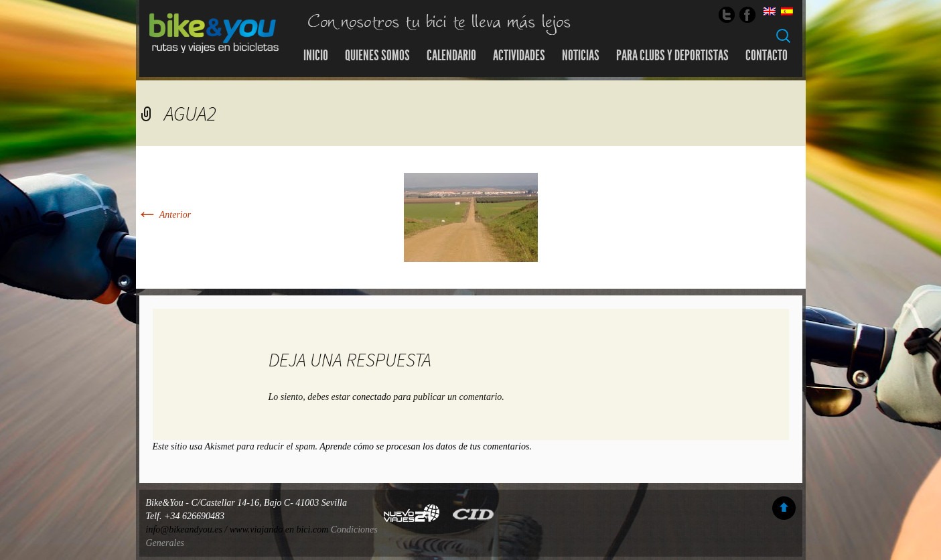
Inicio (316, 56)
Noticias (581, 56)
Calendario (451, 56)
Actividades (519, 56)
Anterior (164, 215)
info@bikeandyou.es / (188, 530)
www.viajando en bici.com (279, 530)
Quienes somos (377, 56)
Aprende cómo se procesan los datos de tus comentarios (424, 446)
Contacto (767, 56)
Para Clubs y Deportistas (672, 56)
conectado (372, 397)
